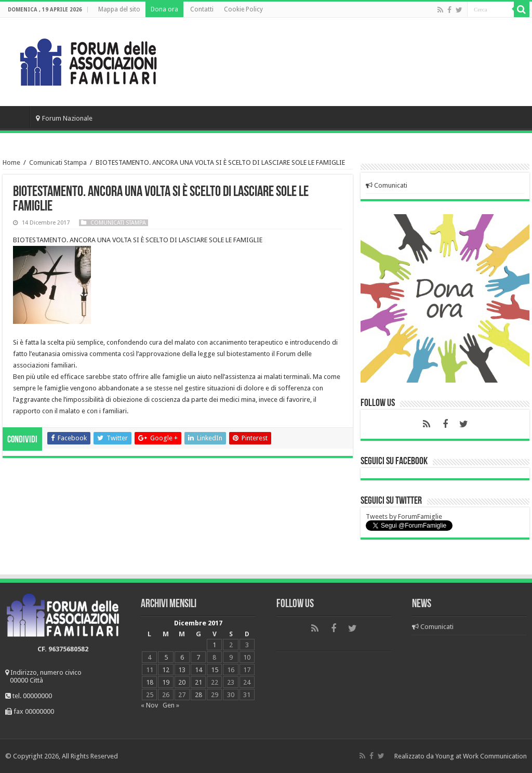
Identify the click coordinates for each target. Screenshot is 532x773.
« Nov (149, 705)
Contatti (202, 9)
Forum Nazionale (64, 118)
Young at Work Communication (481, 756)
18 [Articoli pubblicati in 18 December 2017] (150, 682)
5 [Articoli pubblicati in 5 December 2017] (166, 657)
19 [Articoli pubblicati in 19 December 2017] (166, 682)
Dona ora (164, 9)
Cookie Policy (243, 9)
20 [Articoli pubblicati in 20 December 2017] (182, 682)
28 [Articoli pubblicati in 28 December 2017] (198, 695)
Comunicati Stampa (58, 162)
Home (16, 117)
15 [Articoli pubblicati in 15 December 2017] (215, 670)
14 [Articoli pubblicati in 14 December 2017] (198, 670)
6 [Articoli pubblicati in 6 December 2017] (182, 657)
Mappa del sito (119, 9)
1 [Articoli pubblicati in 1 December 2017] (214, 645)
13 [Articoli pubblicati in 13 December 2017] (182, 670)
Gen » (171, 705)
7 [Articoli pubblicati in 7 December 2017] (198, 657)
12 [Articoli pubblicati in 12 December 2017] (166, 670)
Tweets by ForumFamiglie (404, 516)
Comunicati (387, 185)
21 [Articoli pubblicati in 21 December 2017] (198, 682)
